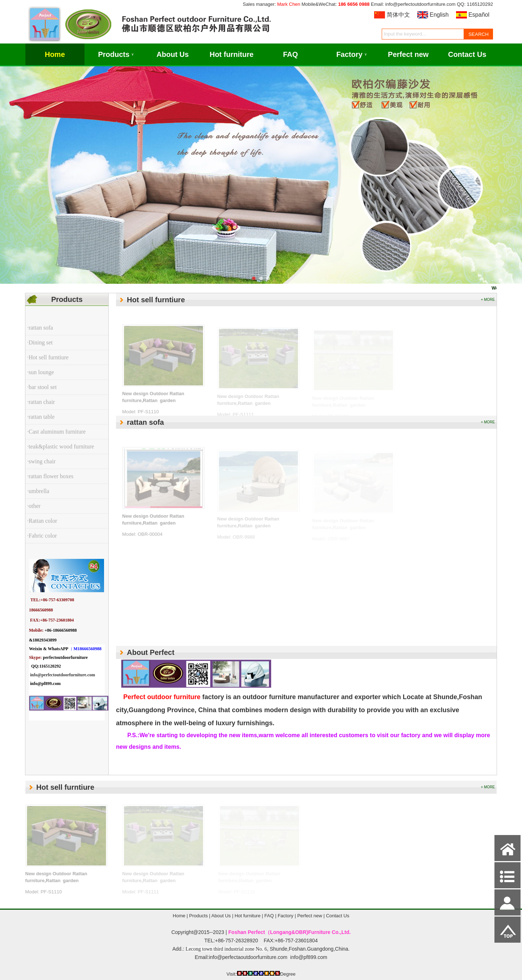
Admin (10, 973)
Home (55, 54)
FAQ (291, 54)
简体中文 (398, 15)
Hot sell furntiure (156, 300)
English (439, 15)
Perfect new (408, 54)
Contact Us (467, 54)
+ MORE (488, 300)
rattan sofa (145, 422)
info (34, 675)
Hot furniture (231, 54)
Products (116, 54)
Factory (352, 54)
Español (479, 15)
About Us (173, 54)
